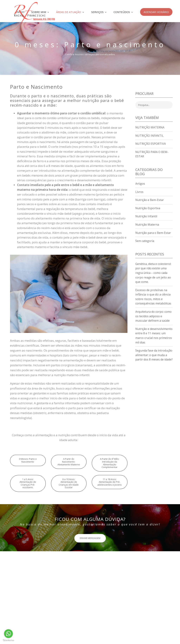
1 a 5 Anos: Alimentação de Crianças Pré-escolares (28, 483)
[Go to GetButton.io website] (8, 640)
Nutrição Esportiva (151, 144)
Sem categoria (145, 241)
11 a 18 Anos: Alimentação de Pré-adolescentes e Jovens (110, 482)
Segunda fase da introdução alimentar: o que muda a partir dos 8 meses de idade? (154, 355)
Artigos (140, 184)
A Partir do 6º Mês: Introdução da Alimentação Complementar (110, 463)
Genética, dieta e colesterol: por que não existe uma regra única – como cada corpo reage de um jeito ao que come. (153, 273)
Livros (139, 192)
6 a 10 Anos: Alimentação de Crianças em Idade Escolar (69, 483)
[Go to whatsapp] (8, 634)
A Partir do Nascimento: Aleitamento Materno (69, 462)
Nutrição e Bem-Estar (150, 200)
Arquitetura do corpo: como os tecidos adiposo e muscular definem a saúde (153, 316)
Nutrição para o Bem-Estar (153, 233)
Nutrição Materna (150, 127)
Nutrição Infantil (150, 136)
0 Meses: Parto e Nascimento (28, 460)
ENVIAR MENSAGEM (90, 538)
